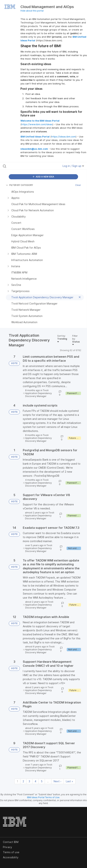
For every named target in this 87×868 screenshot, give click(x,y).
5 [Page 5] (42, 781)
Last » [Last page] (69, 781)
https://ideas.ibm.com (63, 137)
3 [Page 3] (29, 781)
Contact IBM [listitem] (11, 842)
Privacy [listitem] (7, 847)
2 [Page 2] (23, 781)
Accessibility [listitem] (11, 857)
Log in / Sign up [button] (73, 166)
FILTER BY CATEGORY (19, 185)
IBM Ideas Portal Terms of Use (43, 797)
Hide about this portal (32, 11)
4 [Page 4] (35, 781)
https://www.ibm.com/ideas (37, 124)
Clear (78, 185)
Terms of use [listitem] (11, 852)
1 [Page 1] (17, 781)
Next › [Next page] (57, 781)
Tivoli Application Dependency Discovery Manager (38, 393)
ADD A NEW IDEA (43, 177)
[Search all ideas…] (26, 166)
